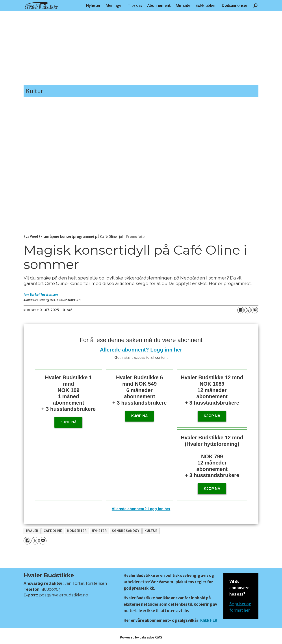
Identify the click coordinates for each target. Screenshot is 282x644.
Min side (183, 6)
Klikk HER (209, 620)
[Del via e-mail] (255, 310)
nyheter (99, 531)
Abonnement (159, 6)
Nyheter (93, 6)
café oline (53, 531)
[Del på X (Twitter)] (248, 310)
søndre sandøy (126, 531)
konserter (77, 531)
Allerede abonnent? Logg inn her (141, 350)
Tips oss (135, 6)
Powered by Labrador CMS (141, 637)
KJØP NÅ (212, 489)
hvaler (32, 531)
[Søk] (255, 6)
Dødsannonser (235, 6)
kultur (151, 531)
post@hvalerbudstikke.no (64, 595)
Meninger (114, 6)
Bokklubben (206, 6)
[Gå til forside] (41, 5)
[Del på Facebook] (241, 310)
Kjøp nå (69, 422)
